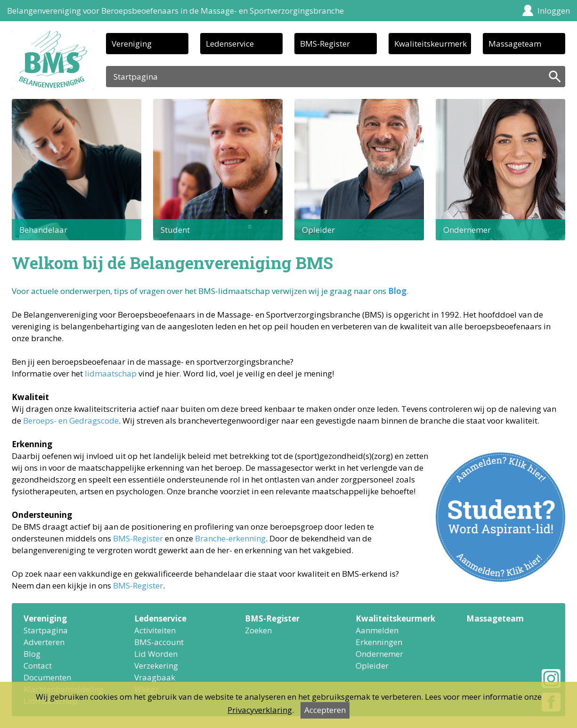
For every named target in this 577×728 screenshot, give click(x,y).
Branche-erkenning (230, 538)
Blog (397, 291)
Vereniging (132, 44)
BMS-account (159, 642)
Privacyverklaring (260, 710)
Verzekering (156, 666)
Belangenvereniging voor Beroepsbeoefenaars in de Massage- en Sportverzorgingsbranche (175, 11)
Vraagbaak (155, 677)
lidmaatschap (111, 373)
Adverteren (44, 642)
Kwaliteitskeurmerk (431, 44)
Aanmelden (377, 630)
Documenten (47, 677)
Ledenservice (230, 44)
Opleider (372, 666)
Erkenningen (379, 642)
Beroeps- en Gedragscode (71, 421)
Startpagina (46, 630)
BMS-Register (325, 44)
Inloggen (554, 11)
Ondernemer (379, 654)
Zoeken (258, 630)
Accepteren (325, 710)
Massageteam (515, 44)
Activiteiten (155, 630)
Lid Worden (156, 654)
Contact (38, 666)
